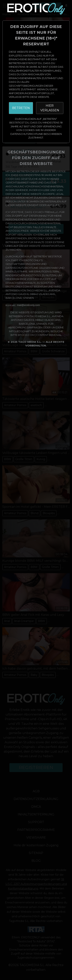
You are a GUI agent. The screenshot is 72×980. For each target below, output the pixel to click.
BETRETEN (21, 108)
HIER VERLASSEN (50, 108)
